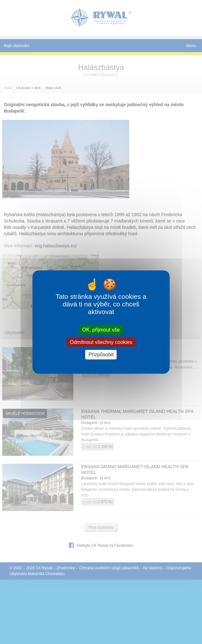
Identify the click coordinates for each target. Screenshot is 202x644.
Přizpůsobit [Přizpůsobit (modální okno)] (101, 355)
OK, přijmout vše (101, 330)
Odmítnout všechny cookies (101, 342)
